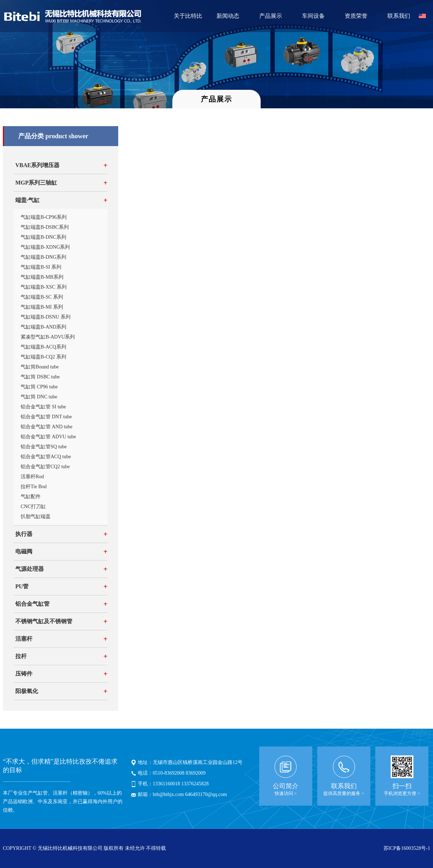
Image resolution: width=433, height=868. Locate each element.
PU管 (22, 586)
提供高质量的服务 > (344, 793)
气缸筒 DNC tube (39, 397)
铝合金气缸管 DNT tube (46, 417)
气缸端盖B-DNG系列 (43, 257)
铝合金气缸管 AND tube (46, 427)
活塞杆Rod (32, 477)
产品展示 (271, 16)
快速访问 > (286, 793)
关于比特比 (188, 16)
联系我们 (399, 16)
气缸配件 (31, 497)
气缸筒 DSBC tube (40, 377)
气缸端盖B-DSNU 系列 (46, 317)
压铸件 (24, 674)
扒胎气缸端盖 (36, 516)
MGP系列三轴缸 (36, 183)
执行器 (24, 534)
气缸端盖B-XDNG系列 (45, 247)
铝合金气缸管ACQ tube (46, 457)
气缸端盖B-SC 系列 (42, 297)
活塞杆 (24, 639)
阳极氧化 (27, 691)
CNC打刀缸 (33, 507)
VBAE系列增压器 (37, 165)
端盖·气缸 (27, 200)
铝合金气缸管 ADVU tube (48, 437)
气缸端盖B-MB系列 (42, 277)
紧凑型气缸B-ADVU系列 (48, 337)
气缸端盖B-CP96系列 (44, 217)
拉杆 (21, 656)
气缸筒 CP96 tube (39, 387)
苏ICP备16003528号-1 (407, 848)
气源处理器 (30, 569)
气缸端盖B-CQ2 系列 (43, 357)
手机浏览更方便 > (402, 793)
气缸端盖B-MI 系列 (42, 307)
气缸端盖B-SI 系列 (41, 267)
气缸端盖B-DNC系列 (43, 237)
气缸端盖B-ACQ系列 (43, 347)
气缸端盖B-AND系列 (43, 327)
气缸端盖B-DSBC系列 (45, 227)
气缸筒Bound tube (40, 367)
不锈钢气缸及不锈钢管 (44, 621)
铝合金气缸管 (32, 604)
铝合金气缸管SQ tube (44, 447)
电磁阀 (24, 551)
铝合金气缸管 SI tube (43, 407)
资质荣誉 (356, 16)
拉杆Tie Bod (34, 487)
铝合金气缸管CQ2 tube (45, 467)
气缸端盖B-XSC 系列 (44, 287)
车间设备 (313, 16)
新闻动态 (228, 16)
